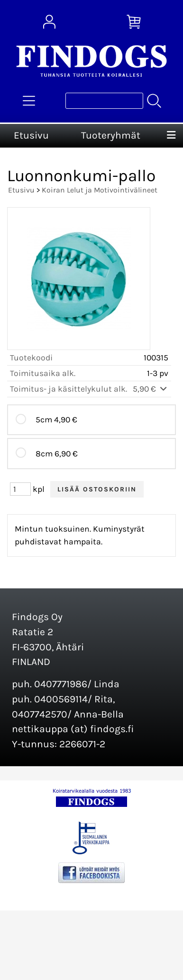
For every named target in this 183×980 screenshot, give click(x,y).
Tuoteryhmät (111, 135)
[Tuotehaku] (104, 101)
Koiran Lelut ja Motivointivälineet (100, 190)
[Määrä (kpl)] (20, 489)
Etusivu (31, 135)
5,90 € (151, 389)
